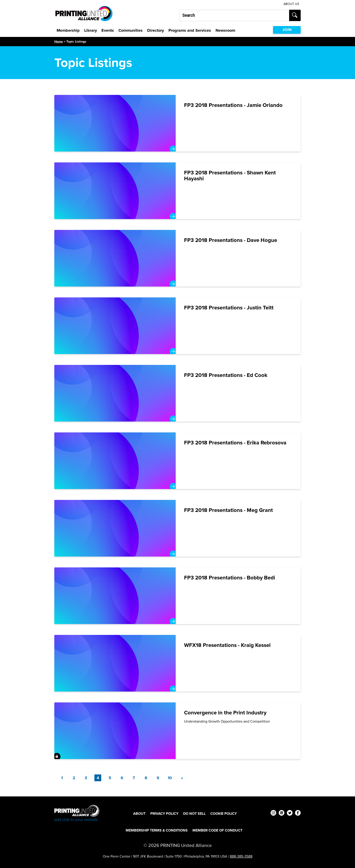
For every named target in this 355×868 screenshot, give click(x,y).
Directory (156, 30)
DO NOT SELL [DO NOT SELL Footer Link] (194, 814)
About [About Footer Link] (139, 814)
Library (91, 30)
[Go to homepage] (77, 814)
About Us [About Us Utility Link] (291, 4)
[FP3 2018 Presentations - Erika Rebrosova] (177, 461)
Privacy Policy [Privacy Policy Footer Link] (164, 814)
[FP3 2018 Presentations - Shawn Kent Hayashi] (177, 191)
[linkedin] (282, 814)
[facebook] (298, 814)
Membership (68, 30)
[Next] (182, 778)
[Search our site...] (234, 15)
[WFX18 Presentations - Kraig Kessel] (177, 663)
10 (170, 778)
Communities (131, 30)
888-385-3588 (241, 856)
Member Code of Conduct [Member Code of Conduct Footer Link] (217, 830)
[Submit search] (295, 15)
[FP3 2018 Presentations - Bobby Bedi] (177, 596)
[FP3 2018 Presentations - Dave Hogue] (177, 258)
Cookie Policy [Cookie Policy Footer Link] (224, 814)
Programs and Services (190, 30)
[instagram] (273, 814)
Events (108, 30)
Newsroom (225, 30)
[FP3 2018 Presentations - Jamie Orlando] (177, 123)
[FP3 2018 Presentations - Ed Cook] (177, 393)
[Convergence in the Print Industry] (177, 731)
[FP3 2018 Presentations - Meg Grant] (177, 528)
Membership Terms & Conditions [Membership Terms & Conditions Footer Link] (157, 830)
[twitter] (290, 814)
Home (59, 42)
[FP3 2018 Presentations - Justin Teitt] (177, 326)
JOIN (287, 30)
